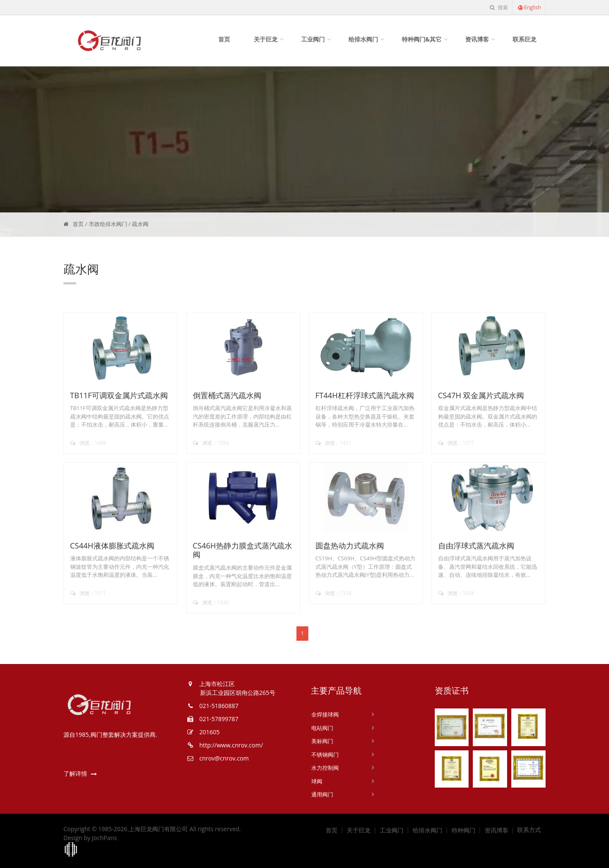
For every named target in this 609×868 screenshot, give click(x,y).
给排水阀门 (363, 39)
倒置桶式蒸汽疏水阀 (227, 395)
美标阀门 (322, 741)
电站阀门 (322, 728)
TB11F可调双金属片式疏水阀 (119, 395)
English (529, 7)
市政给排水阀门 (108, 224)
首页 (224, 39)
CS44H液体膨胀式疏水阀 (112, 546)
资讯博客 (477, 39)
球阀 (317, 781)
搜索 (499, 7)
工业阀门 (313, 39)
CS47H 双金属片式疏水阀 (481, 395)
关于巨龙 (266, 39)
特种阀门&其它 (422, 39)
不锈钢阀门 (325, 755)
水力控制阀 (325, 768)
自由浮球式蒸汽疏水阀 (476, 546)
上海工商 (71, 850)
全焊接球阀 (325, 714)
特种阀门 (464, 830)
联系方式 (529, 830)
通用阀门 (322, 794)
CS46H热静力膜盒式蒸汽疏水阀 (243, 550)
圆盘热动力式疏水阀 (350, 546)
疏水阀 (140, 224)
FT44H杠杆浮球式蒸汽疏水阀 (365, 395)
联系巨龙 (524, 39)
